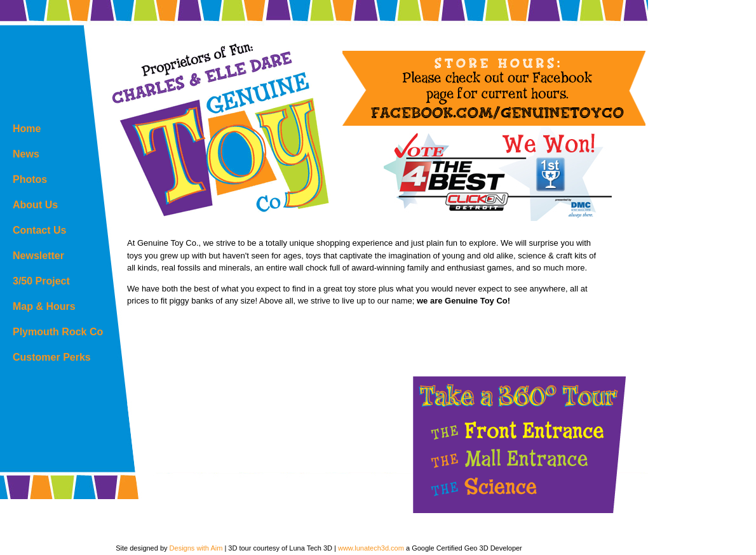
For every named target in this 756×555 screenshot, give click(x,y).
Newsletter (38, 256)
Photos (30, 179)
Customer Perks (52, 357)
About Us (35, 205)
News (26, 154)
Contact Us (39, 230)
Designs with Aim (196, 548)
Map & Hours (44, 306)
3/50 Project (41, 281)
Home (27, 129)
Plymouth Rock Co (58, 332)
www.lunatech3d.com (371, 548)
